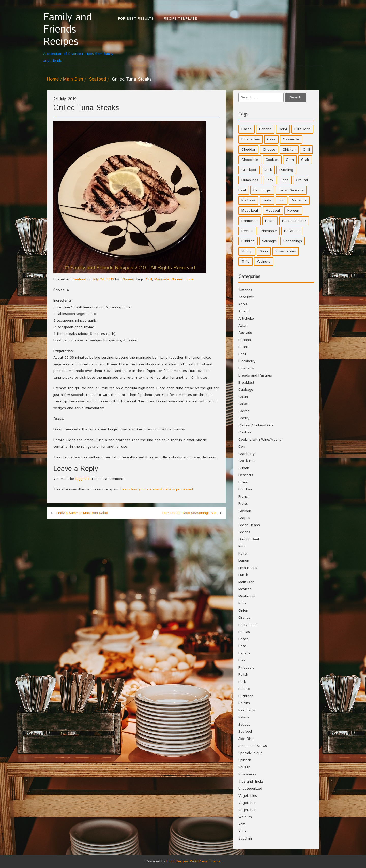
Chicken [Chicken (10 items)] (289, 150)
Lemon (244, 561)
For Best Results (136, 19)
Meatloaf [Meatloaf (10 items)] (273, 211)
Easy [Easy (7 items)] (269, 180)
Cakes (243, 404)
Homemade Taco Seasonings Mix (189, 513)
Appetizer (246, 297)
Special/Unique (250, 753)
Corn (242, 447)
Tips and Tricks (251, 782)
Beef (242, 354)
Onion (243, 611)
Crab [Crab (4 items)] (305, 160)
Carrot (244, 411)
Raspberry (247, 710)
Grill (149, 279)
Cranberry (247, 454)
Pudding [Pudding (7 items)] (248, 241)
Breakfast (246, 383)
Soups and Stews (253, 746)
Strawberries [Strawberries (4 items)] (286, 251)
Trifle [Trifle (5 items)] (246, 262)
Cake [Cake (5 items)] (271, 139)
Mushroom (247, 596)
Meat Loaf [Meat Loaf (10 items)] (250, 211)
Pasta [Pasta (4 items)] (270, 221)
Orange (245, 618)
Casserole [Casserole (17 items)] (291, 139)
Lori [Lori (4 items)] (281, 200)
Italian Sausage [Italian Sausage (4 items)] (291, 190)
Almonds (245, 290)
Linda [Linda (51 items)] (267, 200)
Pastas (244, 632)
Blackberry (247, 361)
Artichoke (246, 319)
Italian (243, 554)
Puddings (246, 696)
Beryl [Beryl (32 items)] (283, 129)
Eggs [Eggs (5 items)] (285, 180)
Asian (243, 326)
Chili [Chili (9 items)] (306, 150)
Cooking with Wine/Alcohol (260, 440)
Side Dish (246, 739)
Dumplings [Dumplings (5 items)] (250, 180)
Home (53, 79)
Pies (242, 660)
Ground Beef (249, 539)
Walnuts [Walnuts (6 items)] (264, 262)
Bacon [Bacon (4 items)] (247, 129)
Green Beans (249, 525)
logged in (83, 479)
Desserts (246, 475)
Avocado (245, 333)
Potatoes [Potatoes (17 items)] (292, 231)
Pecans (244, 653)
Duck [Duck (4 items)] (268, 170)
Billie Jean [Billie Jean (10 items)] (302, 129)
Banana (245, 340)
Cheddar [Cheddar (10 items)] (248, 150)
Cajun (243, 397)
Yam (242, 824)
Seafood (97, 79)
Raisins (244, 703)
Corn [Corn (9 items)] (290, 160)
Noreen (128, 279)
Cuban (244, 468)
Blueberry (246, 368)
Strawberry (247, 774)
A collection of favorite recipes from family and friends (78, 37)
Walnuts (245, 817)
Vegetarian (247, 803)
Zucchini (245, 838)
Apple (243, 304)
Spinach (245, 760)
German (245, 511)
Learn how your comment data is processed (157, 489)
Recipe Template (181, 19)
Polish (243, 675)
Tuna (190, 279)
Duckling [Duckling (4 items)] (286, 170)
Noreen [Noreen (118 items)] (293, 211)
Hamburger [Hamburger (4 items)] (262, 190)
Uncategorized (250, 789)
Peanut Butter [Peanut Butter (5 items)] (294, 221)
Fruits (243, 504)
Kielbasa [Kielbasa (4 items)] (248, 200)
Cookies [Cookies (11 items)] (272, 160)
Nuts (242, 603)
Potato (244, 689)
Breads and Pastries (255, 375)
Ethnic (243, 482)
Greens (244, 532)
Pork (242, 682)
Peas (242, 646)
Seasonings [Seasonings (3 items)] (293, 241)
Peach (243, 639)
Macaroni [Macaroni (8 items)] (299, 200)
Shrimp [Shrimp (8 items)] (247, 251)
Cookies (245, 432)
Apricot (244, 311)
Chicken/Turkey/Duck (256, 425)
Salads (244, 717)
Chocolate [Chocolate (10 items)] (250, 160)
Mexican (245, 589)
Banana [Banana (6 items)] (265, 129)
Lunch (243, 575)
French (244, 497)
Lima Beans (248, 568)
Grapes (244, 518)
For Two (245, 489)
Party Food (248, 625)
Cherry (244, 418)
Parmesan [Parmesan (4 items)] (250, 221)
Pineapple (246, 668)
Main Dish (73, 79)
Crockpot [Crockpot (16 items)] (249, 170)
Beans (243, 347)
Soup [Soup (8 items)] (264, 251)
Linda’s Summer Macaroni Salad (82, 513)
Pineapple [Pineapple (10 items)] (269, 231)
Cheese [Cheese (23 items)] (269, 150)
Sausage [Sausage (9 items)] (269, 241)
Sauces (244, 725)
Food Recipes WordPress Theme (193, 861)
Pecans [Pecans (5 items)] (247, 231)
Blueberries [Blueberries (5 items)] (251, 139)
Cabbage (246, 390)
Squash (244, 767)
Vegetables (248, 796)
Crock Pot (247, 461)
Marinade (162, 279)
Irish (242, 546)
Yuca (242, 831)
